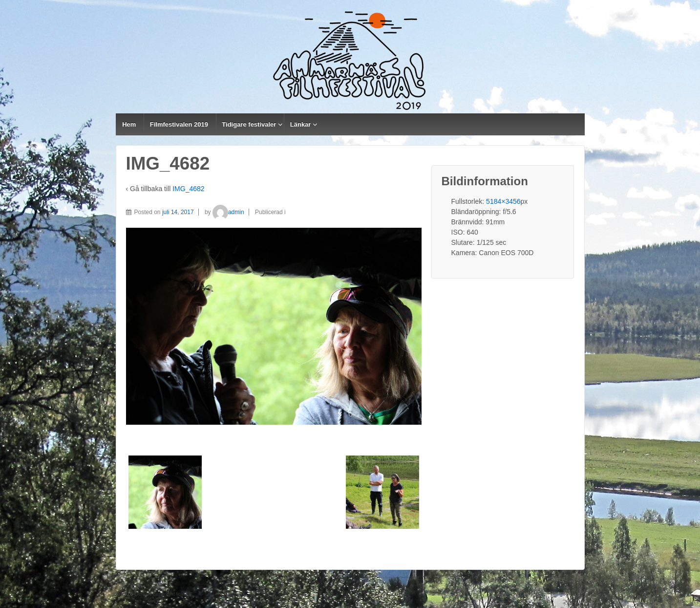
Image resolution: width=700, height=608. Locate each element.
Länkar (301, 124)
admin (228, 212)
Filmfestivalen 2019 (179, 124)
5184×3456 (503, 201)
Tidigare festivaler (249, 124)
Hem (129, 124)
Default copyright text (159, 594)
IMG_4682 (188, 189)
